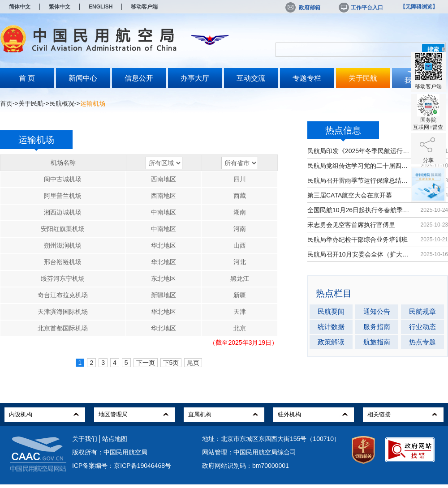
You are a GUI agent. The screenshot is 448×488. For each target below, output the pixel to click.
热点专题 (422, 342)
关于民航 (363, 78)
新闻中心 (83, 78)
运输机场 (36, 142)
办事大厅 (195, 78)
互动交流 (251, 78)
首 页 (27, 78)
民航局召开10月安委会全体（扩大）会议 (360, 254)
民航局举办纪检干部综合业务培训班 (358, 240)
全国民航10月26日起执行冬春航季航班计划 (360, 210)
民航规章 (422, 311)
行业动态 (422, 327)
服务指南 (377, 327)
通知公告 (377, 311)
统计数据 (331, 327)
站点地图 (115, 439)
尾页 (193, 363)
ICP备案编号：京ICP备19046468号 (122, 466)
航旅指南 (377, 342)
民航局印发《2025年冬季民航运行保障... (360, 151)
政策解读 (331, 342)
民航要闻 (331, 311)
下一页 (146, 363)
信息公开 (139, 78)
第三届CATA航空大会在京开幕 (350, 195)
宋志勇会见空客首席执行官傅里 (351, 225)
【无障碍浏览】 (419, 7)
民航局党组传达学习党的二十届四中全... (360, 166)
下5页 (171, 363)
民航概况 (62, 103)
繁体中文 (60, 7)
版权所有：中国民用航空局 (110, 452)
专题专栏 (307, 78)
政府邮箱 (303, 8)
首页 (6, 103)
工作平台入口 (360, 8)
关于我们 (85, 439)
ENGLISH (101, 7)
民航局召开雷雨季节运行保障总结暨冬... (360, 180)
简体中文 (20, 7)
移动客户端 (144, 7)
